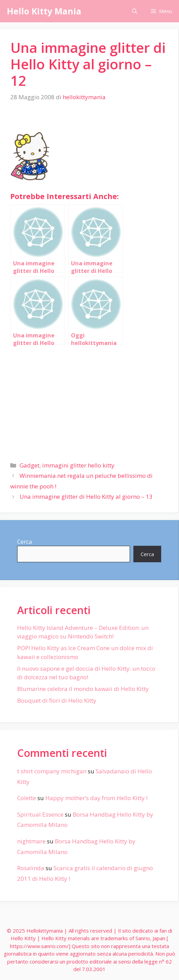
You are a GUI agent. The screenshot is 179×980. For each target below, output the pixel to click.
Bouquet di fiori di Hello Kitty (57, 700)
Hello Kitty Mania (44, 11)
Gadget (29, 465)
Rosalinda (31, 868)
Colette (27, 798)
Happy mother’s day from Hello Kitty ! (96, 798)
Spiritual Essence (40, 814)
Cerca (25, 541)
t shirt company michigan (52, 771)
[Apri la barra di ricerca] (135, 11)
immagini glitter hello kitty (78, 465)
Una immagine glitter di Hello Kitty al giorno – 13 (86, 497)
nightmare (31, 841)
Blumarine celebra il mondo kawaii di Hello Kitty (83, 689)
